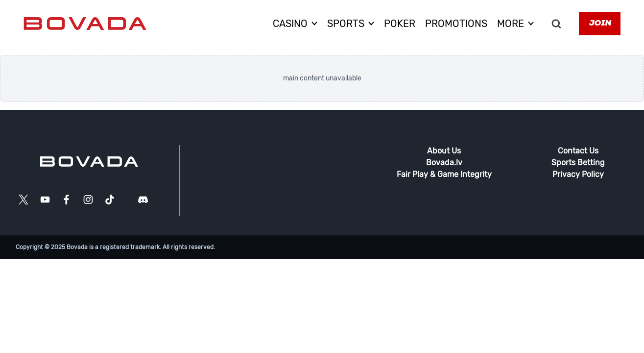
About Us (444, 151)
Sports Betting (578, 163)
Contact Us (578, 151)
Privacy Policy (578, 174)
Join (600, 24)
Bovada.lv (444, 163)
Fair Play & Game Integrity (444, 174)
